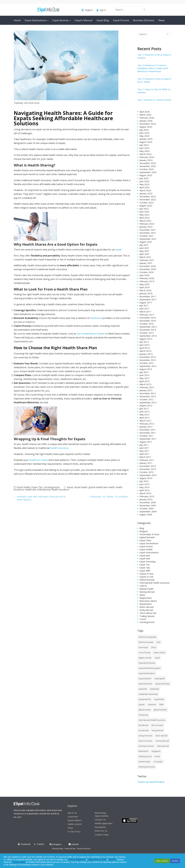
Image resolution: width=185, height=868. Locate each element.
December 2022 (148, 196)
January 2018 (146, 293)
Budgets (144, 531)
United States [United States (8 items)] (145, 762)
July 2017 (144, 305)
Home (17, 20)
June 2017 (144, 309)
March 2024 (145, 154)
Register (87, 10)
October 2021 (147, 236)
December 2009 (148, 502)
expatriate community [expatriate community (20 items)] (148, 694)
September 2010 (148, 475)
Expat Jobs (145, 555)
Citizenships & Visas (149, 534)
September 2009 (148, 511)
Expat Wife (145, 571)
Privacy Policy (58, 849)
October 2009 (147, 508)
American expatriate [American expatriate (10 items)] (147, 637)
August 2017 (146, 302)
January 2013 (146, 390)
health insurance (59, 448)
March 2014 (145, 351)
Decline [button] (175, 861)
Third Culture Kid (148, 613)
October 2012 (147, 399)
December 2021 (148, 230)
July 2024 (144, 145)
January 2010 (146, 499)
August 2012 (146, 405)
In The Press (74, 832)
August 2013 (146, 369)
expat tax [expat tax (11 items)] (152, 704)
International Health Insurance (53, 490)
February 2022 (147, 224)
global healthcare (98, 487)
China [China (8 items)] (154, 647)
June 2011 (144, 448)
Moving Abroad (147, 592)
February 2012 (147, 424)
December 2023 (148, 163)
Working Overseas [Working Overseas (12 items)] (147, 767)
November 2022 (148, 199)
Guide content (75, 824)
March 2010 (145, 493)
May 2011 (144, 451)
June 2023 (144, 181)
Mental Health (146, 589)
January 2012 (146, 427)
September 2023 (148, 172)
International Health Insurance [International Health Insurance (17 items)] (152, 720)
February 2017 (147, 315)
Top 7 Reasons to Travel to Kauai (154, 100)
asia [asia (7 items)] (158, 642)
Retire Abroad (146, 607)
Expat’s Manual (84, 20)
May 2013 (144, 378)
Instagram (55, 844)
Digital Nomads (147, 537)
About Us (72, 813)
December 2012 (148, 393)
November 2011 (148, 433)
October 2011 (147, 436)
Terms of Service (84, 849)
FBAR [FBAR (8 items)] (161, 704)
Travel (143, 619)
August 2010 (146, 478)
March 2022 (145, 221)
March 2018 (145, 290)
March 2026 (145, 115)
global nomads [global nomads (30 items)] (160, 710)
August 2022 (146, 206)
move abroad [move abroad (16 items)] (161, 736)
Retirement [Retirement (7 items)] (143, 751)
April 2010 (145, 490)
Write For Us (101, 831)
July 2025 (144, 130)
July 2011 (144, 445)
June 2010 (144, 484)
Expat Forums (121, 20)
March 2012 (145, 421)
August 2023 (146, 175)
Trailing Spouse (147, 616)
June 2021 (144, 248)
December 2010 (148, 466)
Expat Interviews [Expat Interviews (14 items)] (162, 684)
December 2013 (148, 357)
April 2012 (145, 418)
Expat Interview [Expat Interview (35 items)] (145, 684)
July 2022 (144, 209)
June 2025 (144, 133)
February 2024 (147, 157)
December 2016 (148, 318)
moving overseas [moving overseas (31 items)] (146, 746)
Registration (146, 598)
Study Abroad (146, 610)
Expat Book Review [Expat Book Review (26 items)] (147, 663)
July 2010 (144, 481)
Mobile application (104, 823)
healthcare (96, 318)
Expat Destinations (35, 20)
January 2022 (146, 227)
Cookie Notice (19, 862)
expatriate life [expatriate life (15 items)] (145, 699)
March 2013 (145, 384)
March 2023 (145, 190)
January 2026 (146, 121)
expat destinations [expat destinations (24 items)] (147, 673)
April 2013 (145, 381)
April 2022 (145, 218)
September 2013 (148, 366)
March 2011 (145, 457)
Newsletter (100, 827)
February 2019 (147, 281)
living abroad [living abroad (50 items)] (157, 730)
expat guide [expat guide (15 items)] (160, 678)
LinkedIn (74, 844)
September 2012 (148, 402)
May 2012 (144, 415)
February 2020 (147, 278)
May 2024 (144, 151)
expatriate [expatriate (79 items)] (155, 689)
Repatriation (146, 604)
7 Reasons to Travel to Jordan (108, 497)
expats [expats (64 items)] (142, 704)
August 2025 (146, 127)
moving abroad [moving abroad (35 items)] (162, 741)
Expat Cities (145, 540)
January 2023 (146, 193)
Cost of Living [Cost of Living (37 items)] (144, 653)
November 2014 (148, 330)
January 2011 (146, 463)
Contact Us (100, 820)
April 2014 (145, 348)
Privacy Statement (77, 859)
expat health (81, 487)
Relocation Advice (148, 601)
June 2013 (144, 375)
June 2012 (144, 411)
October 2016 (147, 324)
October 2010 (147, 472)
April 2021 (145, 254)
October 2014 (147, 333)
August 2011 (146, 442)
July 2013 (144, 372)
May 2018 (144, 284)
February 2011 (147, 460)
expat (118, 250)
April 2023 (145, 187)
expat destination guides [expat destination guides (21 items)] (150, 668)
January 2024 (146, 160)
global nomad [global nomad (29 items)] (145, 710)
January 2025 (146, 139)
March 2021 (145, 257)
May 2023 (144, 184)
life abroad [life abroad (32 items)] (143, 725)
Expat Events (146, 546)
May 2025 (144, 136)
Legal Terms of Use (97, 859)
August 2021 (146, 242)
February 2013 (147, 387)
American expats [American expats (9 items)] (146, 642)
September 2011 (148, 439)
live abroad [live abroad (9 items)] (144, 730)
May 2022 (144, 215)
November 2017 (148, 296)
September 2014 (148, 336)
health (111, 487)
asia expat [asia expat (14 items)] (143, 647)
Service (112, 859)
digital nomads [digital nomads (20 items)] (145, 658)
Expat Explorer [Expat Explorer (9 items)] (145, 678)
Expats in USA (146, 577)
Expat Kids (145, 558)
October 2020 (147, 272)
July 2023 (144, 178)
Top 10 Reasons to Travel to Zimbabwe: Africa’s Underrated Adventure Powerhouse (153, 68)
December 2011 (148, 430)
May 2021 (144, 251)
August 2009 (146, 514)
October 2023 (147, 169)
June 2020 (144, 275)
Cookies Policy (102, 835)
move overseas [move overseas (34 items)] (145, 741)
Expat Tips (37, 487)
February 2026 (147, 118)
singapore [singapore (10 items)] (156, 751)
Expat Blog (103, 20)
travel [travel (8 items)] (157, 756)
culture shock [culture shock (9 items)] (159, 653)
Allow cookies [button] (162, 861)
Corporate (73, 817)
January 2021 (146, 263)
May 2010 (144, 487)
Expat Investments (149, 552)
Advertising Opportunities (102, 814)
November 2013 (148, 360)
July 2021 (144, 245)
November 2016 (148, 321)
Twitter (40, 844)
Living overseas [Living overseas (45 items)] (145, 736)
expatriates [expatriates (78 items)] (159, 699)
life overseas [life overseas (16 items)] (157, 725)
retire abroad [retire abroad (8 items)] (163, 746)
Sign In (101, 10)
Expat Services (60, 20)
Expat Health (23, 487)
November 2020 (148, 269)
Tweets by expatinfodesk (151, 782)
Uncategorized (52, 487)
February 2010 (147, 496)
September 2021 (148, 239)
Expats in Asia (146, 574)
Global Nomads (147, 580)
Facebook (26, 844)
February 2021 (147, 260)
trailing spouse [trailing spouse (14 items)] (145, 756)
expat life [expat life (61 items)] (143, 689)
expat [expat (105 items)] (157, 658)
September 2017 (148, 299)
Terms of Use (70, 849)
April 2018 (145, 287)
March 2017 (145, 312)
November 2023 (148, 166)
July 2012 (144, 408)
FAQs (70, 828)
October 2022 (147, 203)
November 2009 (148, 505)
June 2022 (144, 212)
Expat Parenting (147, 562)
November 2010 (148, 469)
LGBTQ (143, 586)
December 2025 (148, 124)
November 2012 (148, 396)
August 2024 (146, 142)
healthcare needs (39, 460)
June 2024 (144, 148)
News (162, 20)
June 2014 (144, 345)
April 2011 (145, 454)
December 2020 (148, 266)
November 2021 (148, 233)
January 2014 (146, 354)
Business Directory (144, 20)
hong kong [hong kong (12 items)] (143, 715)
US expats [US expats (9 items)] (158, 762)
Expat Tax (145, 565)
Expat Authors (75, 820)
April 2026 (145, 112)
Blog (142, 528)
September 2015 (148, 327)
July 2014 (144, 342)
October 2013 (147, 363)
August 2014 (146, 339)
